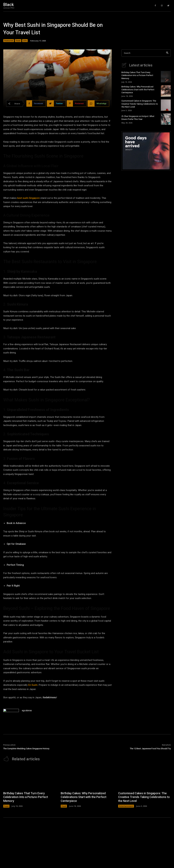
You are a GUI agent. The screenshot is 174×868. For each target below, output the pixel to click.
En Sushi (33, 685)
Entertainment (126, 806)
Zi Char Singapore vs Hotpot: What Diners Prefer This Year (138, 118)
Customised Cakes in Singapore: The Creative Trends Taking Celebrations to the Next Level (140, 104)
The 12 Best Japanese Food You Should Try (150, 749)
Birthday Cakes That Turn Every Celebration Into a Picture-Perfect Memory (137, 75)
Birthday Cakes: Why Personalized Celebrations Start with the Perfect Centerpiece (138, 90)
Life (25, 41)
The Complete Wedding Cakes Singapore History (26, 749)
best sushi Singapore (28, 198)
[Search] (167, 53)
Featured (9, 41)
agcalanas (27, 711)
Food (18, 41)
